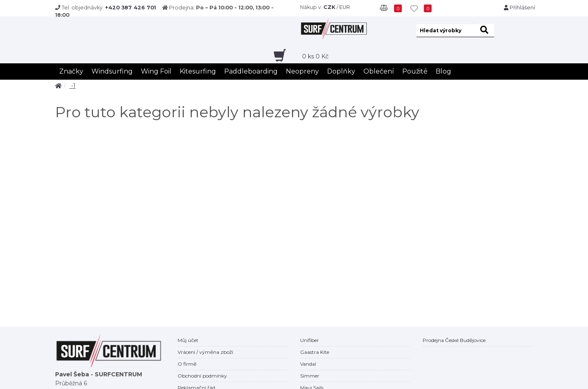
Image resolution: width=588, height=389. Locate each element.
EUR (345, 7)
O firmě (187, 364)
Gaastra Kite (315, 352)
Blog (443, 71)
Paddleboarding (251, 71)
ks (315, 56)
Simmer (310, 376)
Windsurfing (112, 71)
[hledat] (486, 30)
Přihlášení (519, 8)
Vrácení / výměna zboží (205, 352)
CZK (329, 7)
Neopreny (302, 71)
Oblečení (379, 71)
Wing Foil (156, 71)
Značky (71, 71)
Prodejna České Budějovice (454, 340)
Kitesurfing (198, 71)
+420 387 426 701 (130, 8)
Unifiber (310, 340)
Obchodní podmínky (202, 376)
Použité (415, 71)
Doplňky (341, 71)
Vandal (308, 364)
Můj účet (188, 340)
